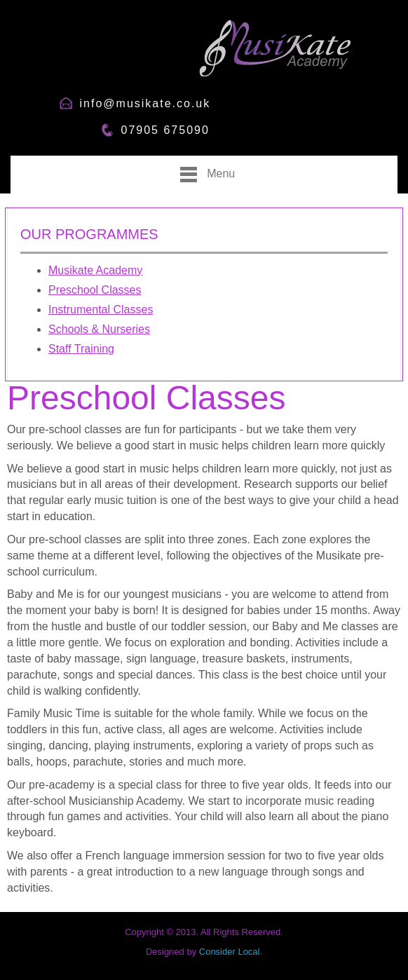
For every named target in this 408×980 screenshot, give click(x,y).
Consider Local (230, 952)
